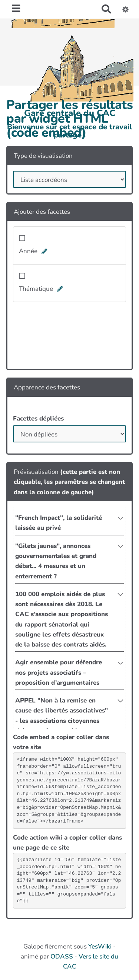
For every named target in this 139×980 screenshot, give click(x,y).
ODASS (62, 956)
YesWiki (100, 946)
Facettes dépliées (38, 418)
